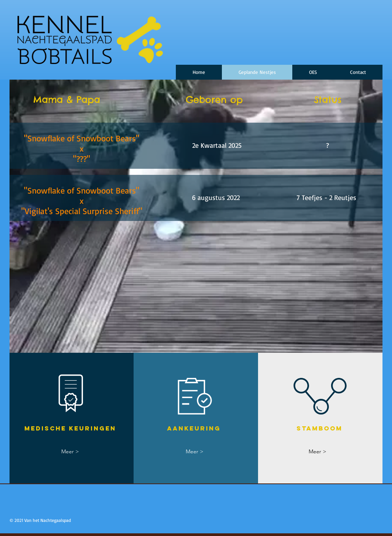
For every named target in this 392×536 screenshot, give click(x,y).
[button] (313, 72)
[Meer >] (70, 452)
